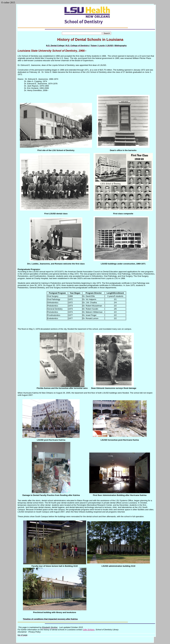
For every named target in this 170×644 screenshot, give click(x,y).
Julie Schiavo (89, 630)
